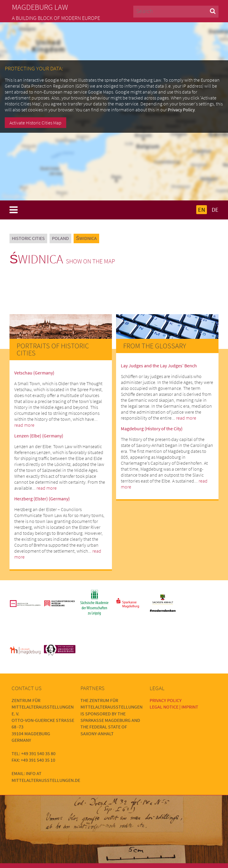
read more (24, 425)
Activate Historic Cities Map (35, 123)
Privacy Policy (181, 110)
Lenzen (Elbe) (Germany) (39, 436)
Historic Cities (28, 238)
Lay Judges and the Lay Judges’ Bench (159, 366)
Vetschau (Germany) (34, 373)
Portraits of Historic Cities (53, 349)
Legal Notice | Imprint (174, 707)
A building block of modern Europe (56, 18)
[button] (213, 11)
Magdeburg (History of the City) (152, 429)
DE (215, 210)
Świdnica (86, 238)
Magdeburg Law (40, 7)
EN (202, 210)
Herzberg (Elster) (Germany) (42, 499)
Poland (60, 238)
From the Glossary (155, 346)
